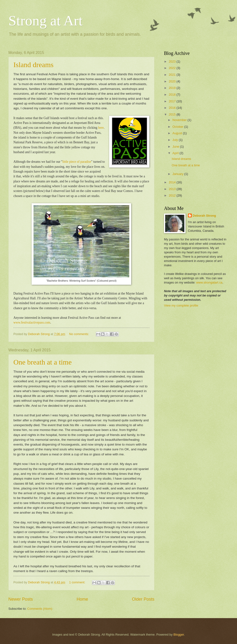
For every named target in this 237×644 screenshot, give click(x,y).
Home (82, 599)
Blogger (179, 635)
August (178, 133)
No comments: (80, 334)
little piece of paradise (77, 162)
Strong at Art (45, 21)
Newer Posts (21, 599)
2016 (173, 108)
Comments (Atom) (40, 609)
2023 (173, 61)
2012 (173, 195)
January (178, 174)
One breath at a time (42, 362)
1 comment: (78, 582)
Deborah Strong (204, 216)
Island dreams (33, 65)
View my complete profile (181, 305)
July (175, 140)
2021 (173, 75)
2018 (173, 95)
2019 (173, 88)
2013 (173, 189)
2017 (173, 101)
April (176, 153)
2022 (173, 68)
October (178, 127)
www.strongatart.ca (209, 282)
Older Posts (143, 599)
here (101, 128)
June (176, 147)
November (180, 120)
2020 (173, 81)
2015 (173, 114)
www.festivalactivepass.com (32, 322)
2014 (173, 182)
